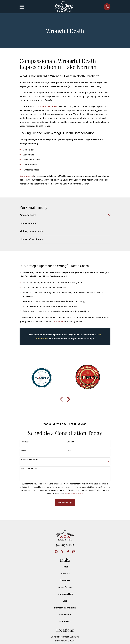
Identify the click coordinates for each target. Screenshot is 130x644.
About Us (65, 573)
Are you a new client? (29, 460)
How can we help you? (30, 468)
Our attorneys (26, 176)
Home (65, 567)
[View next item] (69, 399)
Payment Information (65, 608)
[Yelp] (62, 552)
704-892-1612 (65, 545)
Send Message (65, 502)
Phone (23, 451)
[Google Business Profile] (56, 552)
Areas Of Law (65, 587)
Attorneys (65, 580)
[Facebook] (68, 552)
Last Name (71, 442)
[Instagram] (74, 552)
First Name (25, 442)
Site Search (65, 614)
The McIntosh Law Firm (47, 106)
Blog (65, 601)
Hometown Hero (65, 594)
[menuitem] (63, 215)
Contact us (59, 321)
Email (69, 451)
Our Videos (65, 621)
